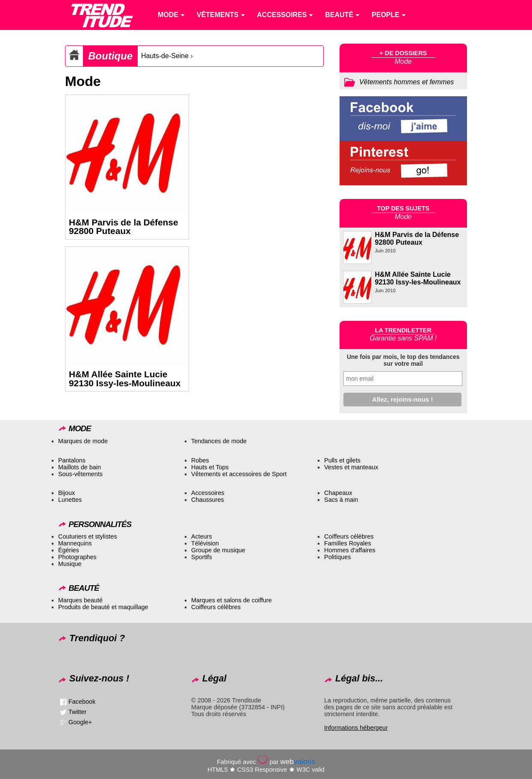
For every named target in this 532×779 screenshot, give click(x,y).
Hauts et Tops (210, 467)
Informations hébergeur (356, 728)
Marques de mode (83, 441)
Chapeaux (338, 493)
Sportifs (202, 557)
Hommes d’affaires (350, 550)
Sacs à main (341, 500)
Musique (70, 564)
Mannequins (75, 543)
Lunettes (70, 500)
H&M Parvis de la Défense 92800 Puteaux (123, 227)
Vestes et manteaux (351, 467)
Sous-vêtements (80, 474)
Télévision (205, 543)
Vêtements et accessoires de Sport (239, 474)
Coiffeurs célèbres (349, 536)
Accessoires (208, 493)
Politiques (337, 557)
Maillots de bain (80, 467)
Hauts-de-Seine (165, 56)
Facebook (82, 702)
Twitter (77, 712)
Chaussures (208, 500)
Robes (200, 460)
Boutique (110, 56)
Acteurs (202, 536)
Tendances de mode (219, 441)
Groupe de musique (218, 550)
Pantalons (72, 460)
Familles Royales (348, 543)
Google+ (80, 722)
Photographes (77, 557)
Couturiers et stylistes (88, 536)
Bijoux (66, 493)
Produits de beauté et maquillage (103, 607)
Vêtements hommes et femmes (406, 82)
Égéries (69, 550)
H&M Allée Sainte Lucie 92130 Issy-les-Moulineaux (125, 379)
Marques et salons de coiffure (232, 600)
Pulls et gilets (342, 460)
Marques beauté (80, 600)
